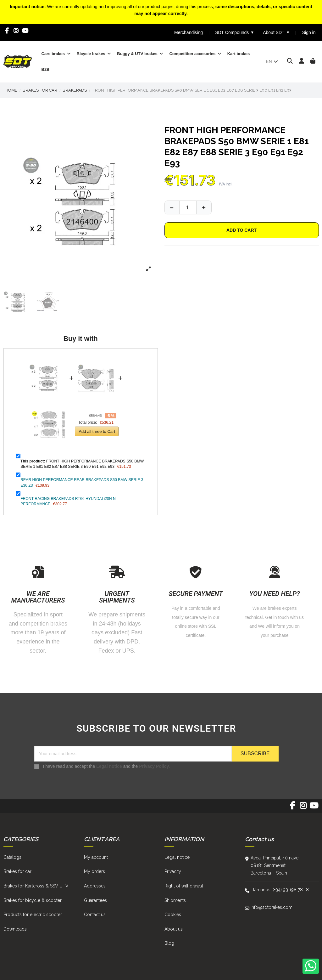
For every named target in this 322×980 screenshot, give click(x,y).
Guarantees (95, 900)
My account (96, 857)
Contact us (95, 915)
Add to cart (241, 230)
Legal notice (109, 766)
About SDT (276, 33)
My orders (94, 871)
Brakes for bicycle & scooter (33, 900)
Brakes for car (17, 871)
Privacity (173, 871)
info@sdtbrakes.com (272, 907)
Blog (169, 943)
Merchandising (189, 32)
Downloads (15, 929)
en (272, 61)
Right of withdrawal (184, 886)
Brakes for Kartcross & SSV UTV (36, 886)
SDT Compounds (235, 33)
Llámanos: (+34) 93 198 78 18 (280, 890)
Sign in (309, 32)
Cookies (173, 915)
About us (174, 929)
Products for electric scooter (33, 915)
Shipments (175, 900)
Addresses (95, 886)
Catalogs (12, 857)
